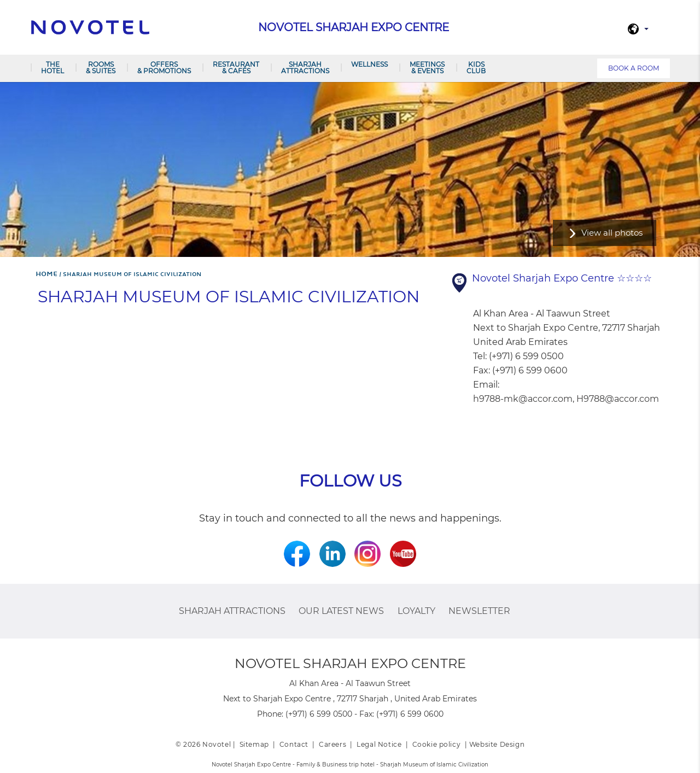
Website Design (497, 744)
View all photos (612, 233)
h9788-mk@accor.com (523, 399)
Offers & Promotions (164, 68)
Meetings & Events (427, 68)
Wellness (369, 64)
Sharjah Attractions (305, 68)
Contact (294, 744)
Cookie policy (437, 744)
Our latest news (341, 611)
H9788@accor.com (618, 399)
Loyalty (416, 611)
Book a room (634, 68)
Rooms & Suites (101, 68)
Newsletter (479, 611)
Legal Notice (379, 744)
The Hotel (52, 68)
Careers (332, 744)
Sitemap (254, 744)
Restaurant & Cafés (236, 68)
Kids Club (476, 68)
